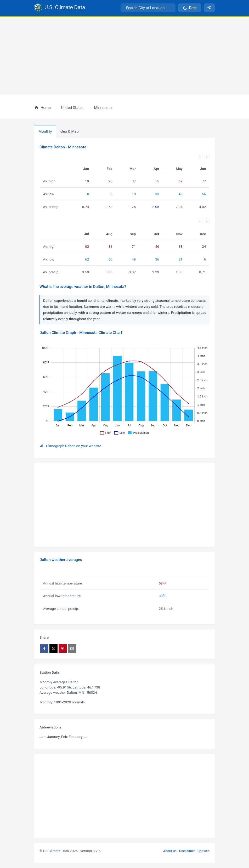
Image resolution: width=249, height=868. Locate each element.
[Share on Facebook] (44, 648)
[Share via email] (72, 648)
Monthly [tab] (45, 132)
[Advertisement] (124, 56)
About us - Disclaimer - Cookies (186, 851)
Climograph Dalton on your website (74, 446)
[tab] (70, 131)
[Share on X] (54, 648)
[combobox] (148, 8)
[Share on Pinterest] (63, 648)
